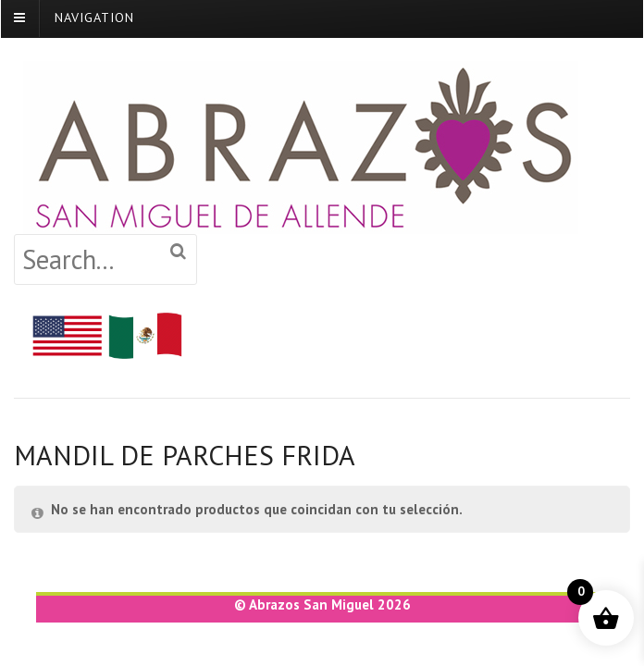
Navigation (94, 17)
